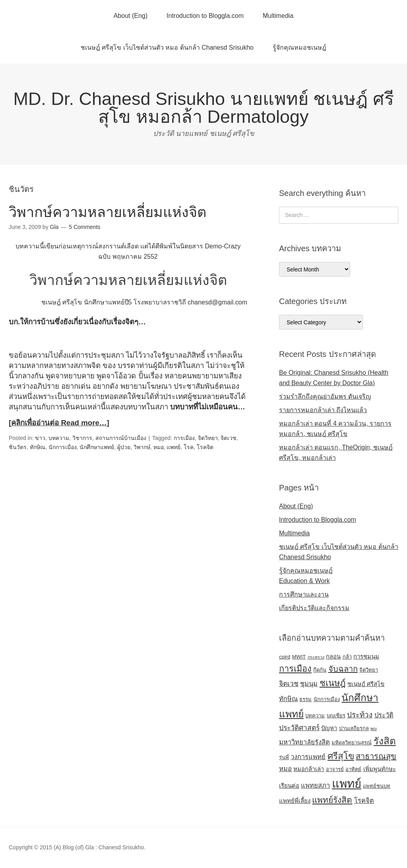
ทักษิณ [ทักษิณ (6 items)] (288, 699)
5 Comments (84, 227)
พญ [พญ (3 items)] (374, 728)
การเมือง (184, 438)
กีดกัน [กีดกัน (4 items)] (320, 670)
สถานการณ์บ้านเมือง (121, 438)
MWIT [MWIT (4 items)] (299, 657)
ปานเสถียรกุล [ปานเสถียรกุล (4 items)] (354, 728)
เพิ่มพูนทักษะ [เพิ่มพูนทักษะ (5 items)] (380, 769)
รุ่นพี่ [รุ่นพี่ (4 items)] (284, 757)
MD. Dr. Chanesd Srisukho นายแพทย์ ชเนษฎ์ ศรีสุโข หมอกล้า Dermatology (203, 108)
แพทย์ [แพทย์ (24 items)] (347, 784)
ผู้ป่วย (124, 447)
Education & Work (304, 581)
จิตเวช (229, 438)
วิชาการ (82, 438)
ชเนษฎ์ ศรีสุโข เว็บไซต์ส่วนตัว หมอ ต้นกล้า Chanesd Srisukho (167, 47)
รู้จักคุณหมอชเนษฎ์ (299, 47)
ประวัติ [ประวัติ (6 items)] (384, 715)
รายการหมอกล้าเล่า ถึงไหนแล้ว (323, 410)
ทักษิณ (38, 447)
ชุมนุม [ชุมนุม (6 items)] (309, 684)
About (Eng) (131, 16)
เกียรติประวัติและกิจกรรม (314, 608)
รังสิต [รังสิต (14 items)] (385, 741)
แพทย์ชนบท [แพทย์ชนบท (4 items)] (377, 786)
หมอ (159, 447)
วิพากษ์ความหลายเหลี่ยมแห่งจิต (108, 212)
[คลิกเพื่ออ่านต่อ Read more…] (59, 423)
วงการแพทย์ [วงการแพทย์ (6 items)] (308, 757)
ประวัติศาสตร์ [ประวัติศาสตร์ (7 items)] (299, 728)
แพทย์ (173, 447)
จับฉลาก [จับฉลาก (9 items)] (343, 669)
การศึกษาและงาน (304, 594)
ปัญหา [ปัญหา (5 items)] (329, 728)
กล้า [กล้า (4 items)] (347, 657)
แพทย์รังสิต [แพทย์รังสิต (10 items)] (332, 800)
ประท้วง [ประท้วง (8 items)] (360, 715)
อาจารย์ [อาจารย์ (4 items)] (335, 769)
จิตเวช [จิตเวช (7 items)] (289, 684)
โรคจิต (205, 447)
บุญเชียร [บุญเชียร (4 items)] (336, 716)
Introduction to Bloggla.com (205, 16)
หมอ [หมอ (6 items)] (285, 769)
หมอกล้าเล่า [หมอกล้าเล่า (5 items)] (309, 769)
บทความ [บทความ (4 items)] (315, 716)
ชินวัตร (18, 447)
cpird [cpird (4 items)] (285, 657)
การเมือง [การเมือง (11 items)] (295, 669)
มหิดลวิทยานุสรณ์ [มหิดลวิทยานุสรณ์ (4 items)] (352, 743)
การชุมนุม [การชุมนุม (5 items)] (366, 657)
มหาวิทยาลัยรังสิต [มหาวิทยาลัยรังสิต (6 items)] (304, 742)
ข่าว (40, 438)
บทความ (59, 438)
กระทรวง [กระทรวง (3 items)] (316, 657)
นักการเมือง (63, 447)
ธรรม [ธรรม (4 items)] (305, 699)
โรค (189, 447)
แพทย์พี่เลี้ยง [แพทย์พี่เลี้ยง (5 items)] (295, 801)
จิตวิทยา (208, 438)
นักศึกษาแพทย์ (97, 447)
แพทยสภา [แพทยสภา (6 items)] (315, 785)
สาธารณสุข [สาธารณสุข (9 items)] (376, 756)
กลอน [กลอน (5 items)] (333, 657)
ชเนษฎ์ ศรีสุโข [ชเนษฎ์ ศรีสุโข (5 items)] (366, 684)
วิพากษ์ (142, 447)
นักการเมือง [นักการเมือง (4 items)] (327, 699)
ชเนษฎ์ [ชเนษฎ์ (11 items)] (333, 683)
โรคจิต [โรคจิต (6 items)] (364, 800)
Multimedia (278, 16)
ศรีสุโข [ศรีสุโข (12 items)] (341, 756)
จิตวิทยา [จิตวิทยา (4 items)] (369, 670)
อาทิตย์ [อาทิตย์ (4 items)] (353, 769)
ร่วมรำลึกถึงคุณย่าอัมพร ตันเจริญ (325, 396)
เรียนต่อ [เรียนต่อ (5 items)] (289, 786)
